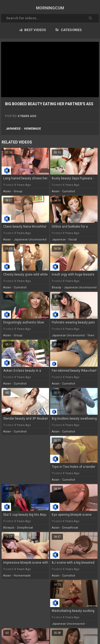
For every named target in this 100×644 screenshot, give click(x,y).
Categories (69, 30)
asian (7, 191)
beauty (56, 287)
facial (73, 240)
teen (91, 335)
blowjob (9, 528)
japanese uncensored (30, 240)
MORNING (50, 8)
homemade (32, 129)
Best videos (33, 30)
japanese (13, 129)
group (18, 191)
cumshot (69, 191)
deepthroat (25, 528)
